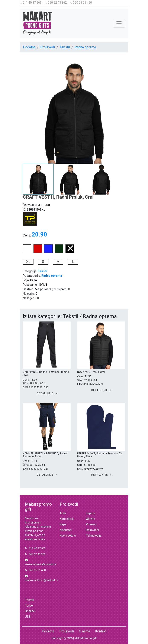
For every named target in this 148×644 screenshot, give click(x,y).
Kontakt (101, 631)
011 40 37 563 (31, 3)
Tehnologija (94, 535)
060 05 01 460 (81, 3)
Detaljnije (47, 393)
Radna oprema (85, 47)
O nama (84, 631)
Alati (63, 513)
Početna (29, 47)
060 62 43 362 (56, 3)
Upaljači (30, 611)
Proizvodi (48, 47)
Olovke (91, 519)
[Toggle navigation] (119, 23)
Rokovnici (92, 530)
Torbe (29, 605)
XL (28, 262)
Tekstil (65, 47)
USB (28, 617)
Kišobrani (66, 530)
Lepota (91, 513)
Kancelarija (67, 519)
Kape (63, 524)
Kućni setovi (68, 535)
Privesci (91, 524)
